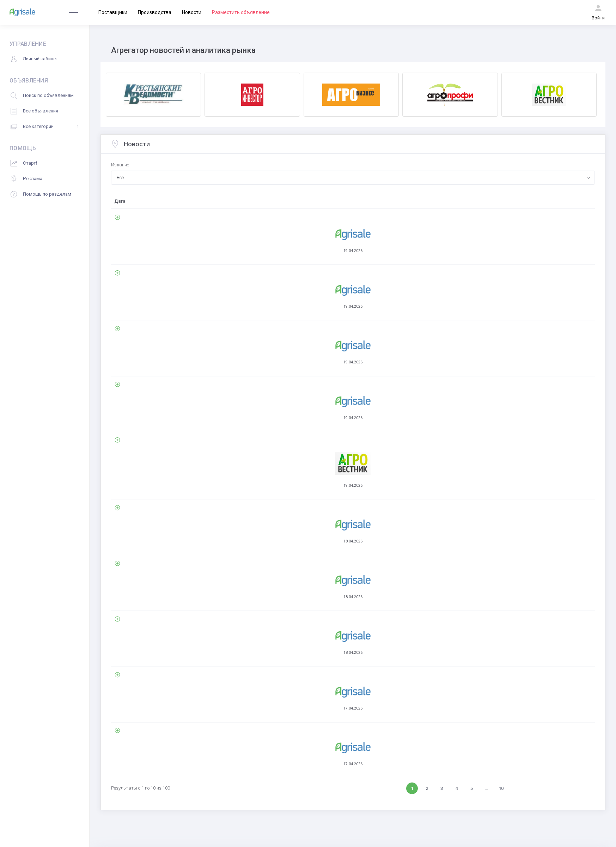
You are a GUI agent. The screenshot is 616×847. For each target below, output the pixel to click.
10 (501, 691)
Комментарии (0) (174, 248)
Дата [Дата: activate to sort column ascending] (120, 201)
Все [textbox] (120, 177)
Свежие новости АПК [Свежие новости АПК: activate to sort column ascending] (176, 201)
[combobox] (353, 178)
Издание (120, 165)
